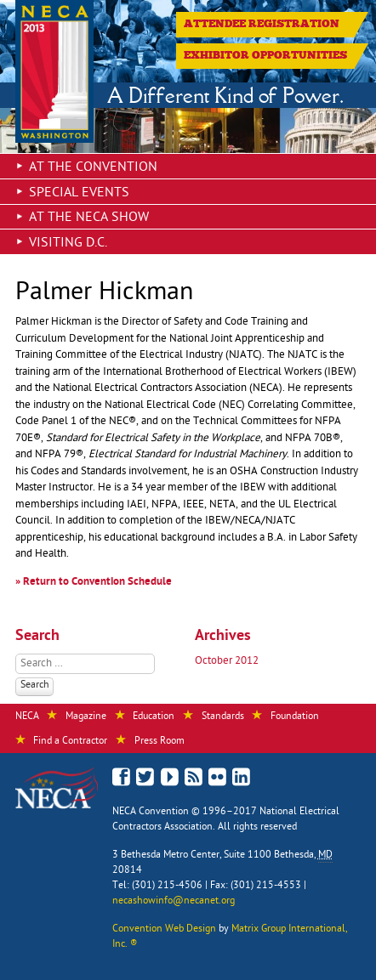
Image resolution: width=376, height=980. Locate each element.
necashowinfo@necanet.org (174, 902)
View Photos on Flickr (217, 779)
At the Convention (93, 168)
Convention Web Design (164, 930)
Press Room (160, 742)
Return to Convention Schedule (97, 583)
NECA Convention (151, 813)
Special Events (79, 194)
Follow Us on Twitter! (146, 779)
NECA (27, 717)
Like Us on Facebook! (122, 777)
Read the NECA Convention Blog (194, 779)
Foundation (295, 717)
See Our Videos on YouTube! (170, 780)
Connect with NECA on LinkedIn (241, 779)
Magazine (86, 717)
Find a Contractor (70, 742)
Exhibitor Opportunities (265, 55)
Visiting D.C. (68, 244)
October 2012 (227, 662)
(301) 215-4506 (167, 887)
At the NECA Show (89, 218)
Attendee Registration (262, 24)
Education (154, 717)
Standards (223, 717)
